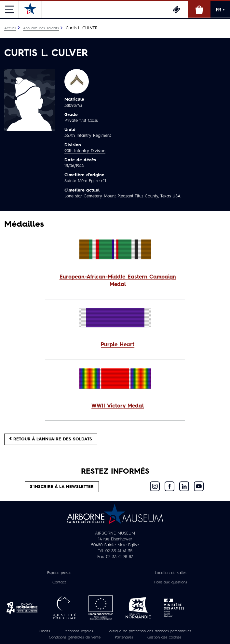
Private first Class (81, 121)
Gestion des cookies (164, 637)
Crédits (44, 631)
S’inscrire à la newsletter (62, 487)
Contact (59, 582)
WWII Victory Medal (118, 406)
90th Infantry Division (85, 151)
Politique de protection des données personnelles (149, 631)
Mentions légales (79, 631)
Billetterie (176, 9)
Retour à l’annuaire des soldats (51, 439)
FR (220, 10)
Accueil (10, 28)
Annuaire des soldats (41, 28)
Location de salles (171, 573)
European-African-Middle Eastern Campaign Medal (118, 281)
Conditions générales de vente (75, 637)
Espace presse (59, 573)
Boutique (199, 9)
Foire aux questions (171, 582)
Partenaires (124, 637)
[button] (115, 281)
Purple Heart (118, 345)
